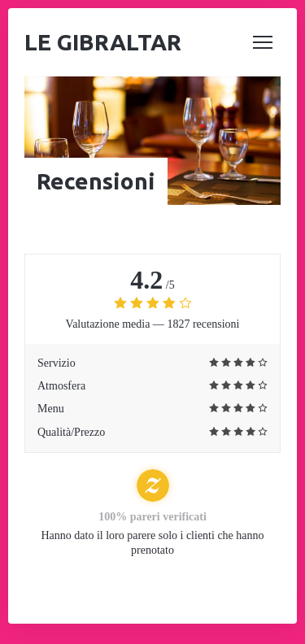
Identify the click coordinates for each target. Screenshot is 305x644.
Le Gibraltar (103, 42)
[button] (263, 42)
